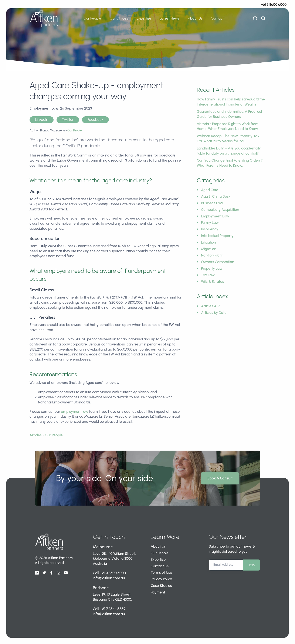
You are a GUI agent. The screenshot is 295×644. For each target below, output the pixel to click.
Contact (217, 18)
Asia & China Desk (216, 196)
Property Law (212, 268)
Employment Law (215, 216)
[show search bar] (263, 18)
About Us (195, 18)
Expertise (144, 18)
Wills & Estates (213, 282)
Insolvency (210, 229)
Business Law (212, 203)
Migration (209, 249)
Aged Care (210, 190)
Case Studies (161, 586)
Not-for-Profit (212, 255)
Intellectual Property (217, 236)
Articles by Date (214, 313)
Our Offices (119, 18)
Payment (158, 592)
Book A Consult (220, 478)
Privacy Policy (161, 579)
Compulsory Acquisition (220, 210)
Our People (92, 18)
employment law (75, 411)
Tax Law (208, 275)
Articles (36, 435)
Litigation (208, 242)
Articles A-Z (211, 306)
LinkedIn (42, 120)
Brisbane (101, 588)
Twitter (68, 120)
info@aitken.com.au (109, 578)
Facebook (95, 120)
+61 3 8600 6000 (274, 4)
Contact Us (160, 566)
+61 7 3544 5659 (113, 609)
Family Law (210, 223)
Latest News (170, 18)
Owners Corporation (218, 262)
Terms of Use (161, 572)
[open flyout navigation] (255, 18)
